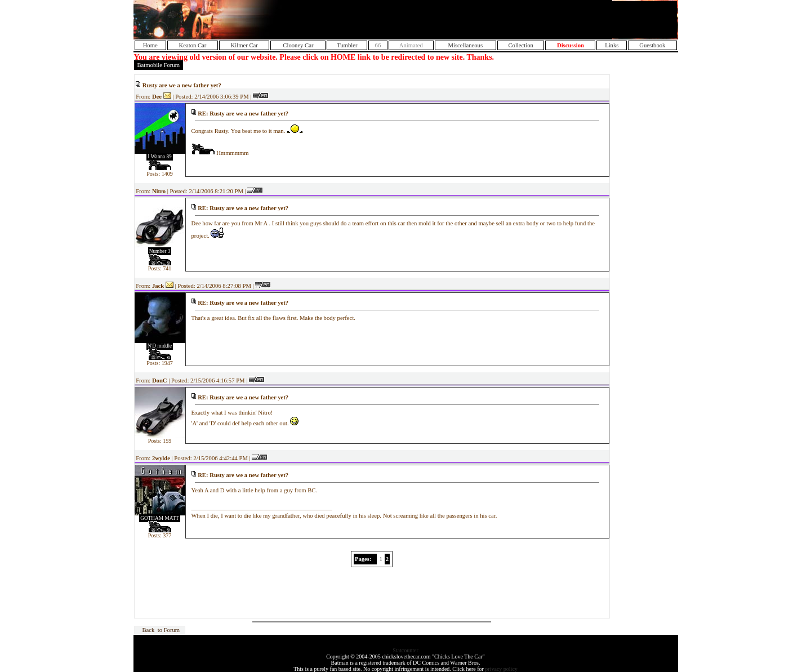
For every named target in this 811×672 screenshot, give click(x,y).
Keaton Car (193, 45)
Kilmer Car (244, 45)
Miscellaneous (466, 45)
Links (612, 45)
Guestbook (652, 45)
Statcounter (405, 650)
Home (150, 45)
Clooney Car (298, 45)
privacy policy (501, 669)
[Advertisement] (545, 20)
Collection (520, 45)
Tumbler (347, 45)
